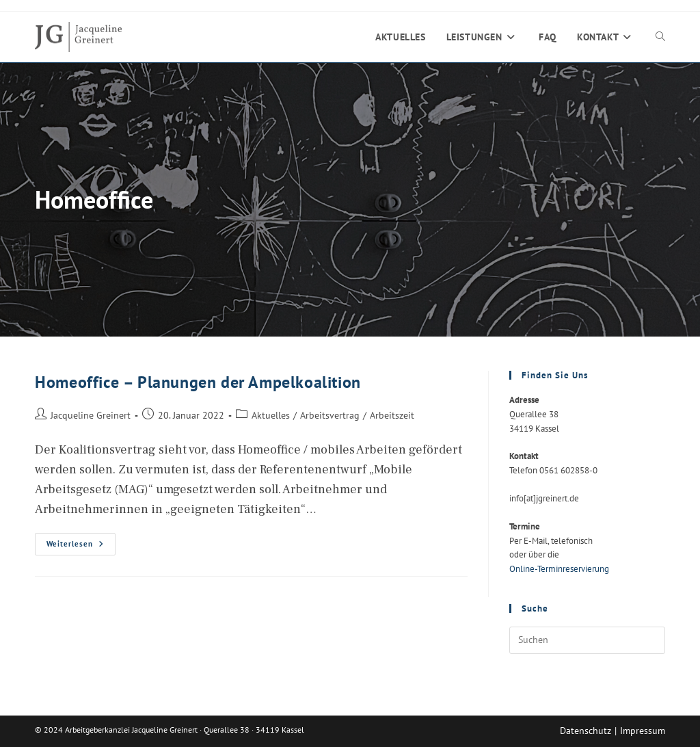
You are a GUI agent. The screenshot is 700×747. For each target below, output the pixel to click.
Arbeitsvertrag (330, 415)
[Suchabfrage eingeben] (587, 640)
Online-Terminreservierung (559, 569)
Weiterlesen (81, 547)
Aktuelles (271, 415)
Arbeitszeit (392, 415)
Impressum (643, 731)
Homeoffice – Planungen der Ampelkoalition (198, 382)
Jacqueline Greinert (91, 415)
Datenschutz (585, 731)
